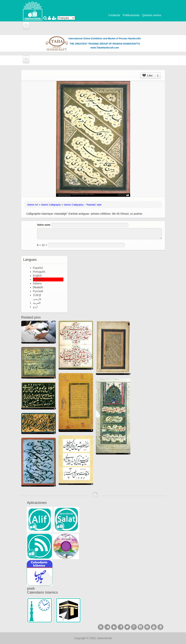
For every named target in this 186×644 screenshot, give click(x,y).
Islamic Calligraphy (51, 205)
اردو (35, 307)
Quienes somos (152, 15)
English (37, 276)
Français (38, 279)
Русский (38, 291)
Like (150, 76)
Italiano (37, 283)
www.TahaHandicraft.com (105, 48)
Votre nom (44, 225)
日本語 (37, 295)
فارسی (37, 299)
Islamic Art (33, 205)
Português (39, 272)
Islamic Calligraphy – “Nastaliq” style (83, 205)
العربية (37, 303)
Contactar (114, 15)
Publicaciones (131, 15)
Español (38, 268)
